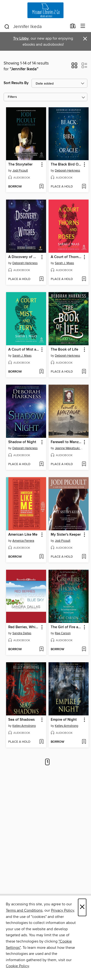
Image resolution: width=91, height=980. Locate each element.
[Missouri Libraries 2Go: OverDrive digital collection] (45, 10)
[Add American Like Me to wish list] (41, 557)
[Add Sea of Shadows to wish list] (41, 742)
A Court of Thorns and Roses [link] (66, 257)
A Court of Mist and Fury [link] (24, 350)
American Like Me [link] (23, 535)
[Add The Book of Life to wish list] (84, 372)
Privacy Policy (62, 910)
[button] (74, 67)
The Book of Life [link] (64, 350)
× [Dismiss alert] (85, 39)
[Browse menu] (83, 26)
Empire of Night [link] (64, 720)
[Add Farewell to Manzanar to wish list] (84, 464)
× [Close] (82, 907)
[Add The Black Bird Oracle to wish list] (84, 187)
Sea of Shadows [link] (21, 720)
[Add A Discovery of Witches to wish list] (41, 279)
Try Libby (21, 39)
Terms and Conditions (24, 910)
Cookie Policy (17, 966)
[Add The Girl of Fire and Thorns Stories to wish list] (84, 649)
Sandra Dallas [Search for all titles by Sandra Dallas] (22, 633)
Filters (12, 97)
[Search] (7, 26)
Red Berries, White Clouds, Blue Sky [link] (24, 627)
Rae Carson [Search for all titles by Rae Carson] (63, 633)
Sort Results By (16, 83)
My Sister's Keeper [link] (66, 535)
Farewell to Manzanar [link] (66, 442)
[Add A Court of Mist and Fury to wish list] (41, 372)
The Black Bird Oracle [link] (66, 165)
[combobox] (35, 27)
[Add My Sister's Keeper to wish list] (84, 557)
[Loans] (73, 27)
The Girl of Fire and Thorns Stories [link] (66, 627)
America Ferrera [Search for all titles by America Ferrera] (23, 541)
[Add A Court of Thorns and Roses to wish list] (84, 279)
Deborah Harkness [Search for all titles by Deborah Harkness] (67, 171)
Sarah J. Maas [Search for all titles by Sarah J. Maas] (64, 263)
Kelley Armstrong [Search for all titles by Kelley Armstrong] (24, 726)
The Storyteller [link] (20, 165)
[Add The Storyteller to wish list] (41, 187)
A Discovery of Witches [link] (24, 257)
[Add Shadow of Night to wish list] (41, 464)
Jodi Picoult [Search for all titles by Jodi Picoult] (20, 171)
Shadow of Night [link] (22, 442)
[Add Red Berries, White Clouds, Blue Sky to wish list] (41, 649)
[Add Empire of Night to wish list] (84, 742)
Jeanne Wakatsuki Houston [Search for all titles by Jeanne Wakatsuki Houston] (69, 448)
